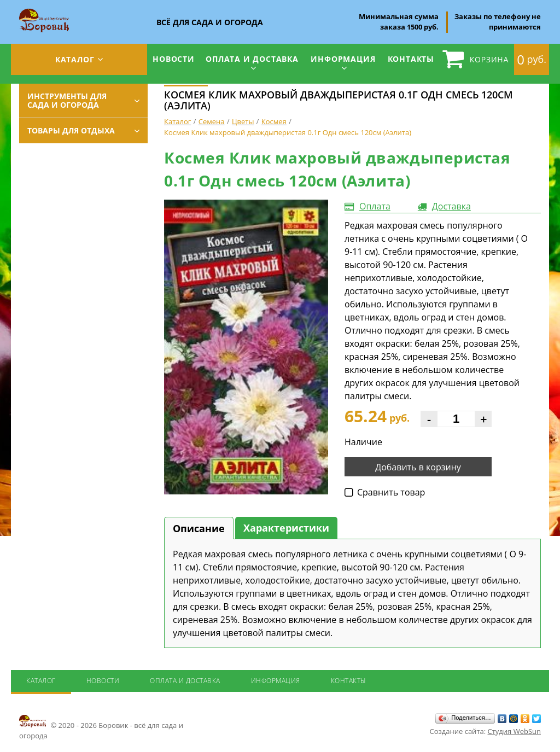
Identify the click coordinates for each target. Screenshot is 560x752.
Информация (343, 59)
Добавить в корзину (418, 467)
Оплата (375, 206)
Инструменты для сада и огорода (67, 100)
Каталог (75, 59)
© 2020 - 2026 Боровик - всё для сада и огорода (101, 727)
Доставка (451, 206)
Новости (174, 59)
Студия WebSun (514, 731)
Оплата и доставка (252, 59)
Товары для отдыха (71, 130)
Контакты (411, 59)
